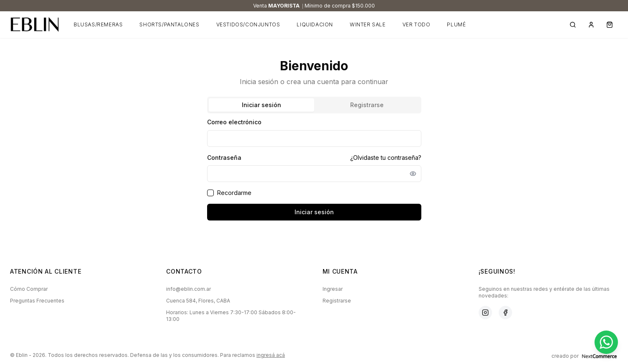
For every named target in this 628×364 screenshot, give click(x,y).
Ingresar (333, 289)
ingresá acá (271, 355)
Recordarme (234, 193)
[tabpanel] (314, 169)
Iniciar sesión (314, 212)
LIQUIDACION (315, 24)
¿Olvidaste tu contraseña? (386, 158)
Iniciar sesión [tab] (261, 105)
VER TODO (417, 24)
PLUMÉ (456, 24)
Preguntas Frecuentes (37, 301)
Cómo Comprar (29, 289)
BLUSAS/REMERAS (98, 24)
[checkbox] (210, 193)
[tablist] (314, 105)
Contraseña (224, 158)
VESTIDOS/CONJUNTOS (248, 24)
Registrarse (337, 301)
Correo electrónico (234, 122)
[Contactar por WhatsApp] (606, 342)
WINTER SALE (368, 24)
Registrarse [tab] (367, 105)
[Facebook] (505, 313)
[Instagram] (485, 313)
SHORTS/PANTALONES (169, 24)
